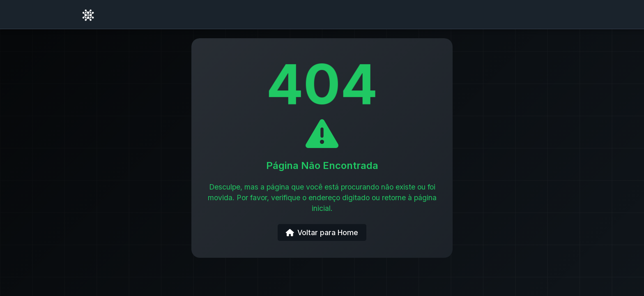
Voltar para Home (322, 232)
